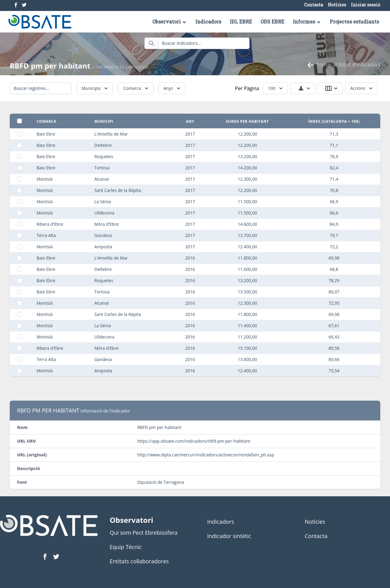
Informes (307, 21)
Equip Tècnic (126, 547)
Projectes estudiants (354, 21)
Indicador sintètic (229, 536)
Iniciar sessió (366, 5)
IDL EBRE (241, 21)
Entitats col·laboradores (139, 561)
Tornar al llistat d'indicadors (344, 65)
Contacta (314, 5)
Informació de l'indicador (122, 67)
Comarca (136, 88)
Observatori (170, 21)
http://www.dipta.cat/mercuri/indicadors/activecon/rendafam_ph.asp (206, 455)
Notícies (337, 5)
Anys (173, 88)
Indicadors (208, 21)
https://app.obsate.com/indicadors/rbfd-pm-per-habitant (194, 441)
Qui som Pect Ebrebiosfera (144, 533)
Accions (362, 88)
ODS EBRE (272, 21)
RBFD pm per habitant (50, 66)
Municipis (95, 88)
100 (276, 88)
